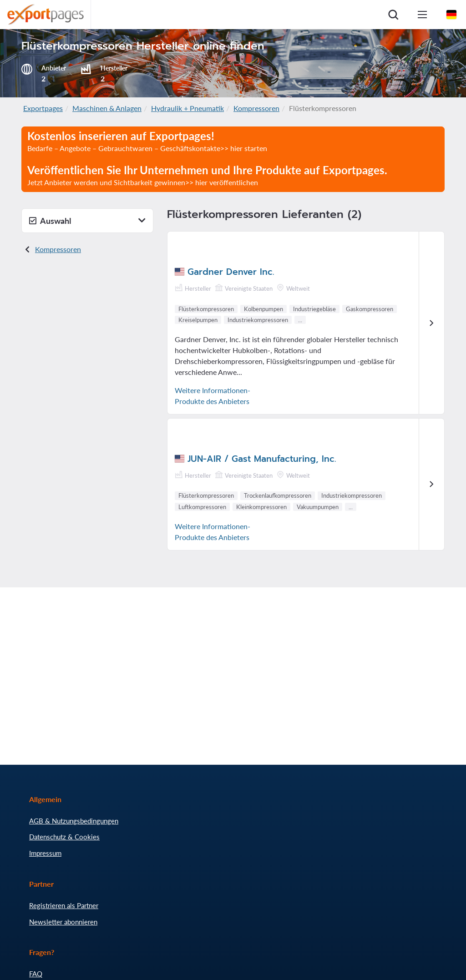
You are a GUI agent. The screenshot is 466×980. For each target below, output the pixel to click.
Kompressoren (256, 108)
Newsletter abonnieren (63, 922)
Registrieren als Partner (64, 905)
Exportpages (43, 108)
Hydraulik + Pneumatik (187, 108)
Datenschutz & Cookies (64, 837)
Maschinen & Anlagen (107, 108)
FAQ (36, 974)
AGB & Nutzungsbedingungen (74, 821)
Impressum (45, 853)
